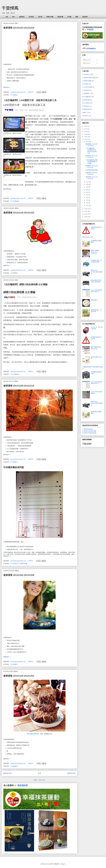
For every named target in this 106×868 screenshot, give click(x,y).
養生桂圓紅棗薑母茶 (33, 734)
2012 (86, 209)
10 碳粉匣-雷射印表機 (89, 78)
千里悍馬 (10, 8)
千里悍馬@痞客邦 (88, 429)
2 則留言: (31, 561)
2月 (87, 203)
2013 (86, 139)
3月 (87, 200)
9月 (87, 187)
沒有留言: (31, 92)
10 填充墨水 (14, 564)
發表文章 (87, 60)
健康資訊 (22, 17)
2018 (86, 126)
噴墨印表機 (50, 17)
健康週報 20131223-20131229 (19, 28)
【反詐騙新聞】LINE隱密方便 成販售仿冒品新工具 (30, 100)
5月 (87, 195)
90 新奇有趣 (86, 100)
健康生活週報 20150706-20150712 (95, 252)
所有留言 (87, 63)
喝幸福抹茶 (23, 785)
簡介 (14, 17)
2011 (86, 211)
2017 (86, 129)
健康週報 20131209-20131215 (19, 386)
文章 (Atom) (42, 780)
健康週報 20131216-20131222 (19, 213)
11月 (88, 182)
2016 (86, 131)
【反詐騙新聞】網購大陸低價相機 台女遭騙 (25, 284)
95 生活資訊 (86, 103)
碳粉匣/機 (60, 17)
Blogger (63, 864)
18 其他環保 (86, 90)
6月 (87, 192)
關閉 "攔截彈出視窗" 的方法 (96, 348)
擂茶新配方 (94, 300)
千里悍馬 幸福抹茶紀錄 (89, 433)
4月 (87, 198)
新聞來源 (7, 189)
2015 (86, 134)
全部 (7, 17)
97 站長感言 (86, 106)
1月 (87, 205)
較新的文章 (7, 773)
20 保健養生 (14, 95)
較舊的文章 (71, 773)
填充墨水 (31, 17)
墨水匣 (40, 17)
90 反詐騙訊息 (15, 201)
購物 (77, 17)
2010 (86, 214)
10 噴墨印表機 (23, 564)
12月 (88, 142)
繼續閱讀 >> (7, 87)
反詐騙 (69, 17)
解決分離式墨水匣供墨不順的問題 (96, 281)
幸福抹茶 (90, 29)
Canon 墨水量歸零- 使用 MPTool (97, 291)
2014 (86, 137)
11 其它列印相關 (87, 87)
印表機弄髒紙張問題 (14, 467)
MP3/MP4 (85, 116)
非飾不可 (85, 113)
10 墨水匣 (85, 84)
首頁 (39, 773)
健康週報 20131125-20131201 (19, 676)
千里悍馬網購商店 (89, 49)
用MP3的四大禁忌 (88, 237)
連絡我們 (85, 17)
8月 (87, 190)
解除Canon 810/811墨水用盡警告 (97, 272)
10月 (88, 184)
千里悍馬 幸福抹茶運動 (89, 431)
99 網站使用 (86, 109)
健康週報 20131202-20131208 (19, 575)
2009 (86, 217)
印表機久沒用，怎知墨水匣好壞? (96, 261)
